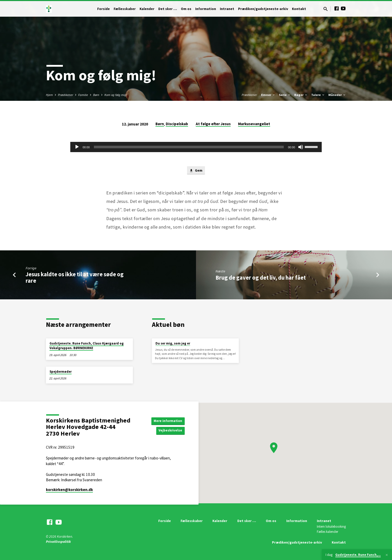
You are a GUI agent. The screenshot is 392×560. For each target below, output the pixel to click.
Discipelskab (177, 124)
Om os (186, 9)
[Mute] (301, 147)
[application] (196, 147)
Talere (318, 95)
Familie (83, 95)
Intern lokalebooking (331, 527)
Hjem (49, 95)
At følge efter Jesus (213, 124)
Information (206, 9)
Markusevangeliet (254, 124)
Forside (104, 9)
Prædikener (66, 95)
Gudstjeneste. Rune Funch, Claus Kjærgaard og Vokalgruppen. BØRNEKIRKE (87, 346)
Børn (96, 95)
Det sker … (168, 9)
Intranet (227, 9)
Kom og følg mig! (116, 95)
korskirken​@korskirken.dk (69, 490)
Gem (196, 171)
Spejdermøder (61, 372)
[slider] (189, 147)
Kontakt (299, 9)
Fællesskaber (125, 9)
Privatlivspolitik (58, 542)
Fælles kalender (327, 532)
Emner (268, 95)
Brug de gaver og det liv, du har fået (261, 278)
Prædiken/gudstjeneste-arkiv (263, 9)
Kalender (147, 9)
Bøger (301, 95)
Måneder (337, 95)
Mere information (167, 420)
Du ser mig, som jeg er (173, 343)
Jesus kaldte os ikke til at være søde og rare (75, 278)
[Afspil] (77, 147)
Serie (285, 95)
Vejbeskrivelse (170, 431)
